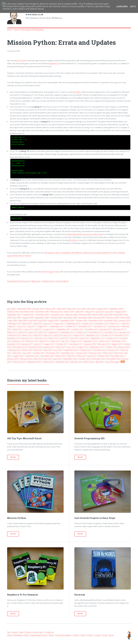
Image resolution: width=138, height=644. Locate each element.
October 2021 (39, 353)
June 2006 (82, 309)
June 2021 (27, 353)
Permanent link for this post (18, 281)
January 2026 (77, 362)
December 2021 (68, 353)
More (13, 457)
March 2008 (98, 315)
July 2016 (65, 341)
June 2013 (33, 332)
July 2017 (39, 344)
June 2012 (29, 329)
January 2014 (125, 332)
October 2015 (112, 338)
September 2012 (63, 329)
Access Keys (38, 632)
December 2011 (101, 326)
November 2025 (63, 362)
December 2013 (111, 332)
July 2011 (32, 326)
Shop (105, 635)
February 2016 (32, 341)
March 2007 (69, 312)
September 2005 (24, 309)
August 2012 (49, 329)
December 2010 (102, 323)
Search (15, 632)
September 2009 (67, 320)
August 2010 (59, 323)
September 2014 (93, 335)
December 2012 (92, 329)
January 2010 (125, 320)
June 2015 (85, 338)
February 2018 (104, 344)
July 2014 (68, 335)
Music (83, 635)
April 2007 (80, 312)
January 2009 (99, 317)
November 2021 (53, 353)
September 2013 (67, 332)
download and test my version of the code (85, 234)
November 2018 (20, 347)
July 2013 (43, 332)
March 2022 (108, 353)
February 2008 (85, 315)
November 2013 (96, 332)
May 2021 (17, 353)
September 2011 (57, 326)
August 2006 (102, 309)
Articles (76, 635)
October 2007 (29, 315)
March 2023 (61, 356)
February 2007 (56, 312)
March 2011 (115, 323)
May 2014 (48, 335)
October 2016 (104, 341)
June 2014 (58, 335)
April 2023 (72, 356)
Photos (90, 635)
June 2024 (48, 359)
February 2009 (113, 317)
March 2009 (125, 317)
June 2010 (48, 323)
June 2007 (100, 312)
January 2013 (106, 329)
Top (9, 632)
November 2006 (27, 312)
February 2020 (15, 350)
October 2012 (78, 329)
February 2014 (15, 335)
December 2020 (100, 350)
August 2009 (53, 320)
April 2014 (38, 335)
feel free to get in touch (50, 272)
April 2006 (61, 309)
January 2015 (28, 338)
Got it (133, 6)
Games (98, 635)
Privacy (28, 632)
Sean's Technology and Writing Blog (29, 30)
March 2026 (89, 362)
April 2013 (23, 332)
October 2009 (82, 320)
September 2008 (42, 317)
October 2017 (62, 344)
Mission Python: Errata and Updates (62, 42)
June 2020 (58, 350)
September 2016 (90, 341)
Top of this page (112, 362)
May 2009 (23, 320)
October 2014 (107, 335)
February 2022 (95, 353)
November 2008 (70, 317)
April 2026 (100, 362)
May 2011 (13, 326)
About (111, 635)
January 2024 (13, 359)
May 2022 (119, 353)
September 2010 (73, 323)
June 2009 (33, 320)
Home (10, 30)
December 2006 (42, 312)
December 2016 (14, 344)
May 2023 (82, 356)
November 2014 (121, 335)
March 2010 (27, 323)
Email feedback (62, 281)
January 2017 (28, 344)
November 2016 (119, 341)
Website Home (48, 281)
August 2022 (18, 356)
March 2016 (45, 341)
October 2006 (13, 312)
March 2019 (61, 347)
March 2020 (27, 350)
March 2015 (54, 338)
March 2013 (12, 332)
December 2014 (14, 338)
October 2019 (111, 347)
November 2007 (43, 315)
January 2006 (38, 309)
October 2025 (48, 362)
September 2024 (70, 359)
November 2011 (86, 326)
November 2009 (96, 320)
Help (21, 632)
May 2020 (48, 350)
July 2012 (39, 329)
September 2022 (32, 356)
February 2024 (26, 359)
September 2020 (71, 350)
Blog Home (36, 281)
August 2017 (49, 344)
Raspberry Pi (54, 63)
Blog (26, 635)
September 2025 (34, 362)
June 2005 (11, 309)
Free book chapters (64, 635)
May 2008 (119, 315)
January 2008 (72, 315)
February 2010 (15, 323)
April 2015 (65, 338)
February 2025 (19, 362)
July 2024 (58, 359)
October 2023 (104, 356)
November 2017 (76, 344)
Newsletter (18, 635)
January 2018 (90, 344)
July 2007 (110, 312)
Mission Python (21, 61)
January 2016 (19, 341)
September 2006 (116, 309)
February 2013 (119, 329)
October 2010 (88, 323)
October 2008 (56, 317)
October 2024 (85, 359)
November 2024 (99, 359)
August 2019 (83, 347)
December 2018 (35, 347)
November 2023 (118, 356)
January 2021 (113, 350)
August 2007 (121, 312)
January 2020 (124, 347)
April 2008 (108, 315)
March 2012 (18, 329)
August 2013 (54, 332)
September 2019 (97, 347)
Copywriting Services (38, 635)
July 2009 (42, 320)
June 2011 (23, 326)
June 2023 (92, 356)
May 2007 (90, 312)
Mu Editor (77, 92)
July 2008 (17, 317)
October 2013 (82, 332)
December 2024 (114, 359)
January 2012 (115, 326)
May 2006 (71, 309)
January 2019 (49, 347)
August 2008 (28, 317)
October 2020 (86, 350)
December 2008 (85, 317)
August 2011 (43, 326)
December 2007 (58, 315)
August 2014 (79, 335)
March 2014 (27, 335)
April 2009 (13, 320)
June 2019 (72, 347)
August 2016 (76, 341)
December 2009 (111, 320)
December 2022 (48, 356)
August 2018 (117, 344)
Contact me (49, 632)
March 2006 (51, 309)
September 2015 (98, 338)
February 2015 (41, 338)
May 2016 (56, 341)
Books (51, 635)
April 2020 (38, 350)
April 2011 (126, 323)
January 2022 (82, 353)
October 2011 (71, 326)
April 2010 (38, 323)
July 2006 (91, 309)
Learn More (122, 6)
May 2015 (75, 338)
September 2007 (14, 315)
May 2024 (38, 359)
